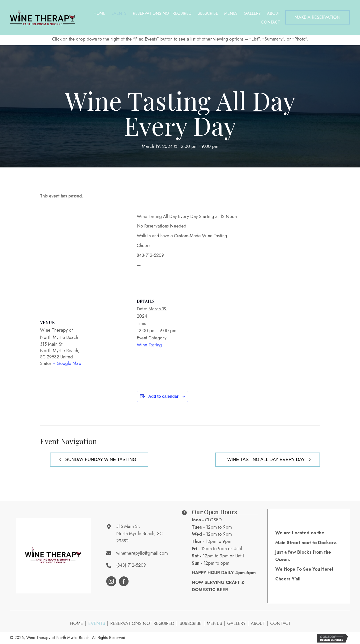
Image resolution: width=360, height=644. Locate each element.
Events (97, 623)
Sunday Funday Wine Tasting (100, 460)
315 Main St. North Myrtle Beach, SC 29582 (139, 534)
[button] (317, 17)
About (258, 623)
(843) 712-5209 (131, 565)
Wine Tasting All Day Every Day (267, 460)
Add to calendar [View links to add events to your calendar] (163, 396)
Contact (280, 623)
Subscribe (190, 623)
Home (76, 623)
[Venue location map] (83, 257)
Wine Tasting (149, 345)
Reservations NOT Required (142, 623)
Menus (214, 623)
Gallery (236, 623)
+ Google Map (67, 363)
